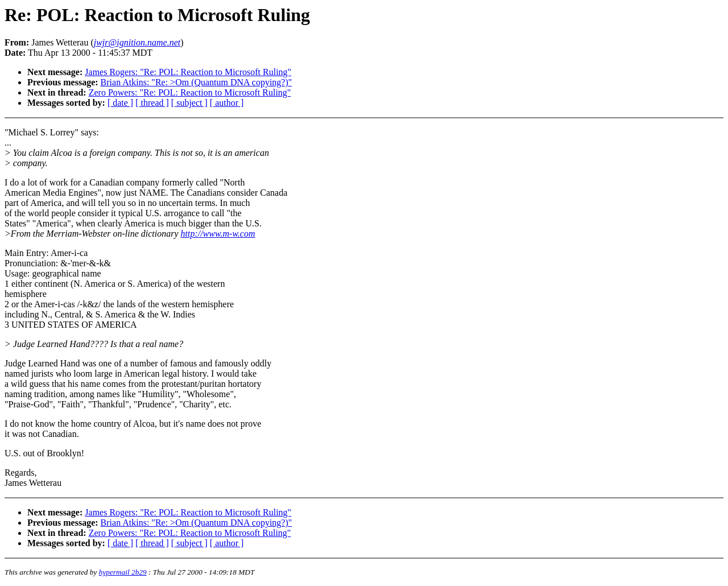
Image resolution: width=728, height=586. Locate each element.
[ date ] (120, 103)
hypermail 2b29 (123, 572)
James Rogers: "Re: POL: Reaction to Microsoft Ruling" (188, 72)
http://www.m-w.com (218, 234)
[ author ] (227, 103)
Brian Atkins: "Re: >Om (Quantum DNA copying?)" (197, 82)
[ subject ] (189, 103)
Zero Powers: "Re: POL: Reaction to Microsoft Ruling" (190, 92)
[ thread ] (152, 103)
